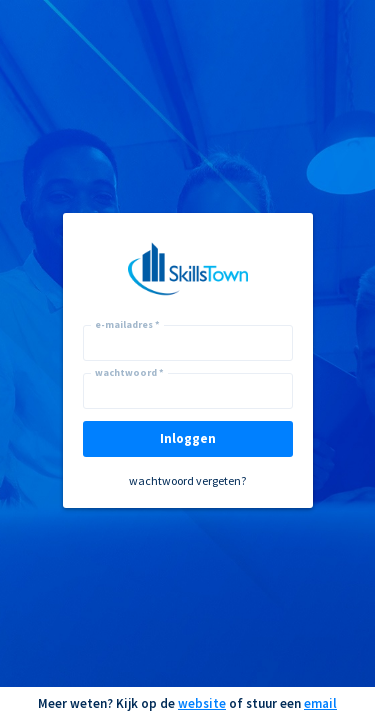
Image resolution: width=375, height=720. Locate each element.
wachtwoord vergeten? (187, 480)
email (320, 703)
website (202, 703)
